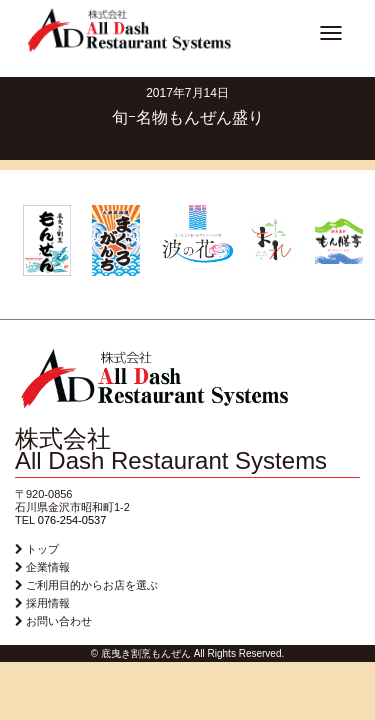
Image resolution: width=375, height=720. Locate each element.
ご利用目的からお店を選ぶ (92, 585)
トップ (42, 549)
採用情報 (48, 603)
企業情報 (48, 567)
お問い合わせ (59, 621)
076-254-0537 (72, 520)
